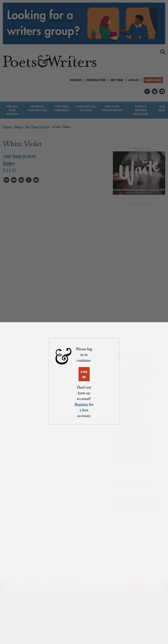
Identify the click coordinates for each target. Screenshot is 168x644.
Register (81, 404)
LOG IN (84, 374)
